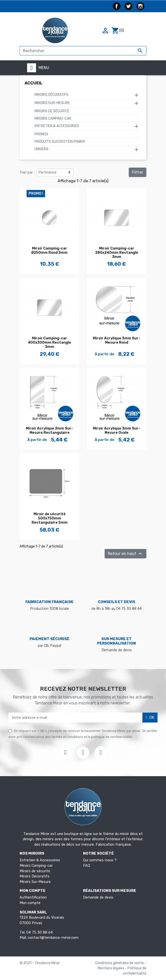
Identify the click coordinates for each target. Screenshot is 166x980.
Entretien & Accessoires (57, 126)
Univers (41, 149)
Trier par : (27, 172)
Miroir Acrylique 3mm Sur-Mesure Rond (117, 340)
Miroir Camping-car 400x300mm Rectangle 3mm (49, 343)
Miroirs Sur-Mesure (52, 103)
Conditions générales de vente (120, 963)
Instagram (140, 6)
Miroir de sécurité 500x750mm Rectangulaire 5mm (50, 518)
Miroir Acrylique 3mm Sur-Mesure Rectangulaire (49, 431)
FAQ (86, 866)
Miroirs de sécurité (52, 111)
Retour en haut (125, 554)
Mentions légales (111, 968)
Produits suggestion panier (60, 142)
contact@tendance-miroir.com (53, 938)
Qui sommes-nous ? (100, 860)
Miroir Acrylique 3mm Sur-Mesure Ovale (117, 431)
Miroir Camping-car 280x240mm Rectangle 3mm (117, 253)
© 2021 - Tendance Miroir (40, 963)
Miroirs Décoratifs (51, 95)
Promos (41, 134)
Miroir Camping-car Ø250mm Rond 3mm (49, 251)
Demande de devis (98, 897)
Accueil (34, 83)
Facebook (117, 6)
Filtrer (138, 172)
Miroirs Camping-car (53, 119)
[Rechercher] (83, 51)
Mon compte (30, 903)
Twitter (128, 6)
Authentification (33, 897)
